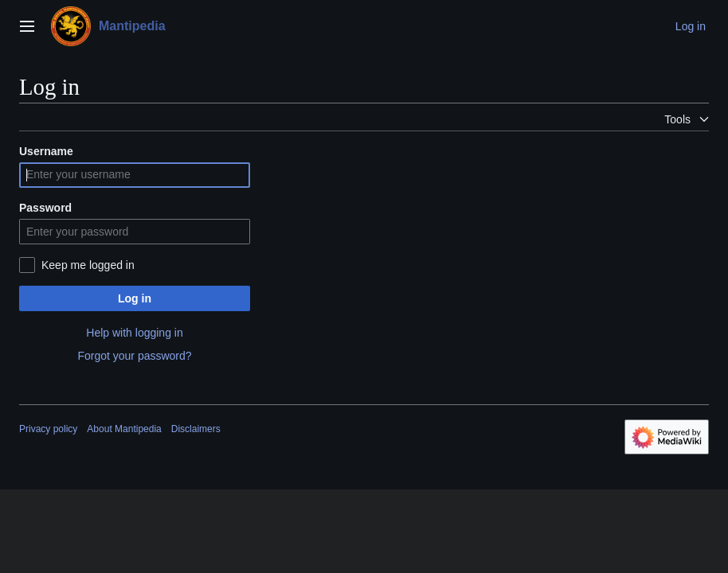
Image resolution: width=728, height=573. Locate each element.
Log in (135, 298)
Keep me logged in (88, 265)
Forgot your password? (134, 356)
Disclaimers (196, 429)
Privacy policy (48, 429)
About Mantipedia (124, 429)
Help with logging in (134, 333)
